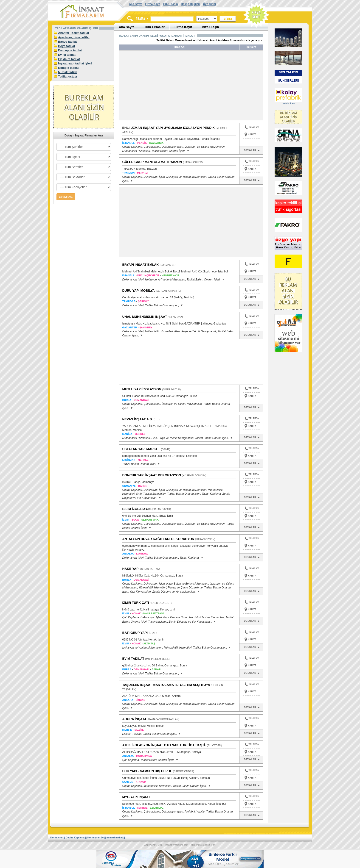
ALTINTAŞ (149, 643)
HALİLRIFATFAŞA (154, 613)
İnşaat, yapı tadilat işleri (75, 63)
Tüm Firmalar (154, 27)
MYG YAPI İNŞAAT (136, 797)
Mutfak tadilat (68, 72)
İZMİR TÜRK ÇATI (136, 603)
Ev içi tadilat (67, 55)
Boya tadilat (67, 46)
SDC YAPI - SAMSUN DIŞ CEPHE (147, 771)
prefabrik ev (288, 103)
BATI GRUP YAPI (135, 633)
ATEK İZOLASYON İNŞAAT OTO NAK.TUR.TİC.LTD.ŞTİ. (164, 745)
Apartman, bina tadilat (74, 37)
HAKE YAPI (131, 569)
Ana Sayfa (136, 4)
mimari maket (115, 837)
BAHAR (156, 669)
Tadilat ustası (67, 76)
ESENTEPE (157, 808)
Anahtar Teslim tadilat (74, 33)
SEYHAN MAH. (150, 520)
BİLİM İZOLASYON (137, 509)
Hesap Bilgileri (190, 4)
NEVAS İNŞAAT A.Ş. (138, 419)
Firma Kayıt (153, 4)
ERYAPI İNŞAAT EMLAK (141, 265)
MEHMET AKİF (170, 275)
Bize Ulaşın (171, 4)
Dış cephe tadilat (70, 50)
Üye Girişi (209, 4)
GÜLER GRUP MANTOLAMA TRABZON (152, 162)
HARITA (252, 134)
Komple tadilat (68, 68)
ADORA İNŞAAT (135, 719)
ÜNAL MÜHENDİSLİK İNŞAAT (145, 317)
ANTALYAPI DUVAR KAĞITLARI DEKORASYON (158, 539)
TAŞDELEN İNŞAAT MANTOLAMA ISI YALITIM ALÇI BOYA (166, 685)
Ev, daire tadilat (69, 59)
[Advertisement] (162, 87)
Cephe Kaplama (75, 837)
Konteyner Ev (96, 837)
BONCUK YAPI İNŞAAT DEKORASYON (152, 475)
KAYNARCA (156, 143)
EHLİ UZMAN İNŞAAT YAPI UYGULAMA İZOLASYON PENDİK (169, 128)
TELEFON (252, 128)
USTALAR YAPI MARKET (141, 449)
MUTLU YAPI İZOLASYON (142, 389)
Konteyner (56, 837)
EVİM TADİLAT (133, 659)
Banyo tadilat (67, 42)
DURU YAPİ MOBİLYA (139, 291)
